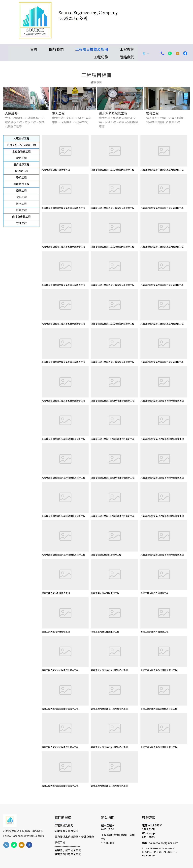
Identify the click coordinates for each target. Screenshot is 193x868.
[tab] (21, 139)
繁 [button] (146, 54)
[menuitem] (31, 49)
